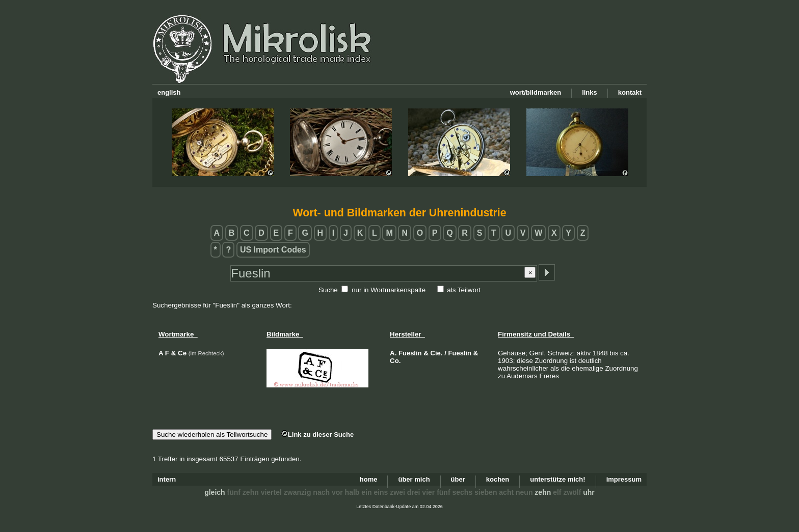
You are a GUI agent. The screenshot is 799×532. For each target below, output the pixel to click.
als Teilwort (464, 290)
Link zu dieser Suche (317, 435)
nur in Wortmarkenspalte (389, 290)
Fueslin (410, 353)
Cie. (437, 353)
